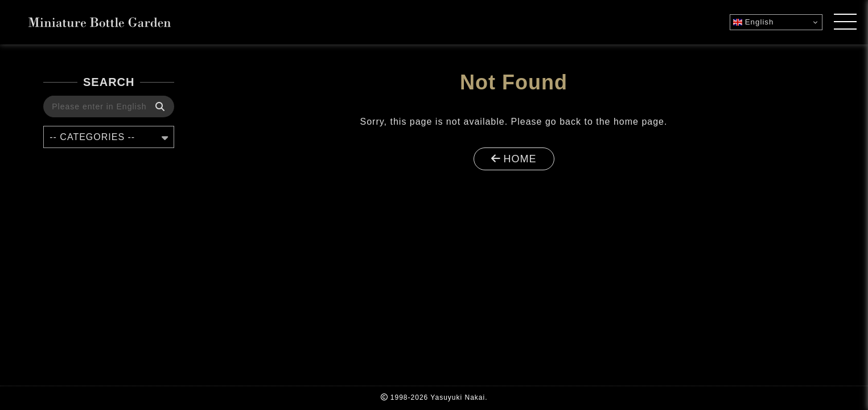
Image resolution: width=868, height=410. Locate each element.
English (753, 22)
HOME (514, 159)
